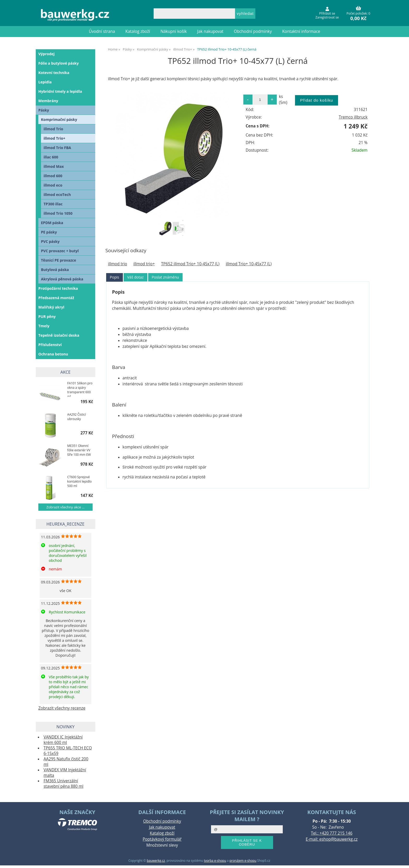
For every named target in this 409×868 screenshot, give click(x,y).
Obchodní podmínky (253, 31)
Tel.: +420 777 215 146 (332, 833)
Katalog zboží (138, 31)
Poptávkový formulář (162, 839)
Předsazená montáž (56, 298)
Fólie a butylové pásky (59, 63)
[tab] (115, 277)
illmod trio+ (144, 264)
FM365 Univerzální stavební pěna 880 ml (64, 784)
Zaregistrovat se (327, 17)
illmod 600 (53, 176)
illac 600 (51, 157)
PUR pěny (47, 316)
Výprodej (46, 54)
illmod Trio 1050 (58, 213)
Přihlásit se (327, 13)
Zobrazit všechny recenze (62, 708)
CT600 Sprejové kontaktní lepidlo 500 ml (80, 481)
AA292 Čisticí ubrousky (77, 417)
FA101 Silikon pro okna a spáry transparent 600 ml (80, 389)
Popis (115, 277)
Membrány (48, 101)
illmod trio (118, 264)
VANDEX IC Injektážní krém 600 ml (63, 740)
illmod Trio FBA (57, 148)
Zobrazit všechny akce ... (65, 507)
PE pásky (49, 232)
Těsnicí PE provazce (59, 260)
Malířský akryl (51, 307)
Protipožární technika (58, 288)
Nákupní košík (174, 31)
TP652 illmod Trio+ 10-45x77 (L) (190, 264)
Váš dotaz (136, 277)
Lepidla (45, 82)
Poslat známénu (165, 277)
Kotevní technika (54, 73)
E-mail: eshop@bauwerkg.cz (332, 839)
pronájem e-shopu (243, 861)
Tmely (44, 326)
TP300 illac (53, 204)
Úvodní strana (102, 31)
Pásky (44, 110)
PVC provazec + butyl (60, 251)
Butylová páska (55, 270)
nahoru (401, 860)
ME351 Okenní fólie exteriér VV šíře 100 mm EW (79, 450)
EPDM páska (52, 223)
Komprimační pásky (59, 119)
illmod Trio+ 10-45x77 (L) (249, 264)
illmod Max (54, 166)
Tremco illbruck (353, 117)
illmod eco (53, 185)
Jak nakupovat (210, 31)
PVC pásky (50, 241)
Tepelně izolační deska (59, 335)
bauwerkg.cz (156, 861)
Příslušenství (50, 345)
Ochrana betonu (53, 354)
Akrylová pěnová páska (62, 279)
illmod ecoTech (57, 195)
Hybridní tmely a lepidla (60, 91)
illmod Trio (53, 129)
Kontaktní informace (301, 31)
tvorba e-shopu (215, 861)
